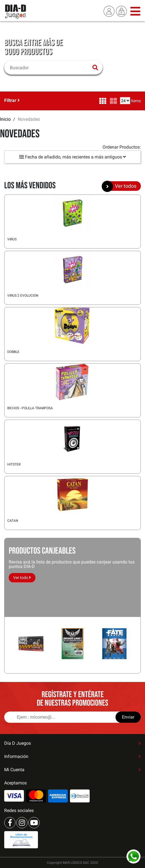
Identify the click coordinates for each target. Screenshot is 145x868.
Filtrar (12, 100)
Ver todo (22, 578)
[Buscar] (50, 68)
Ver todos (121, 186)
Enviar (128, 717)
